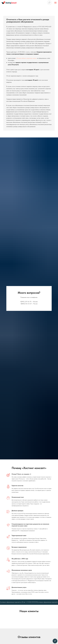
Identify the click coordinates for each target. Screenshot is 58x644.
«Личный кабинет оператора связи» (26, 58)
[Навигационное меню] (55, 3)
